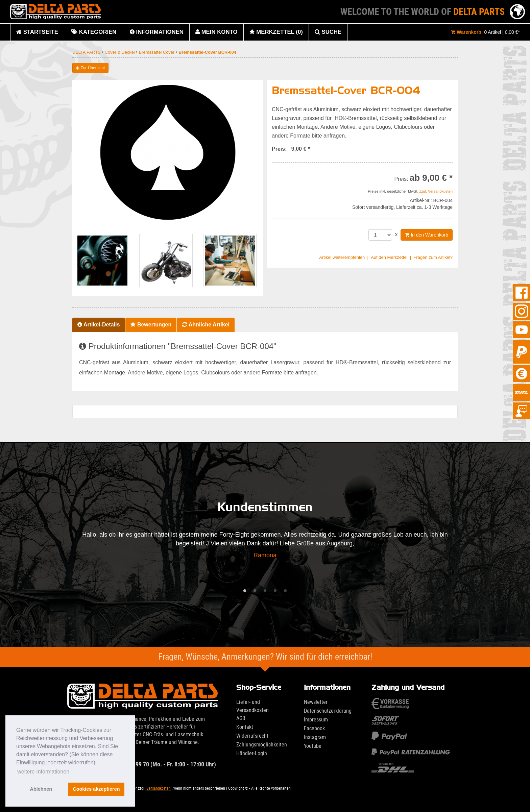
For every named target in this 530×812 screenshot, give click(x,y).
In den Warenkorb (427, 235)
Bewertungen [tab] (151, 325)
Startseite (37, 32)
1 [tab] (245, 591)
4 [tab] (275, 591)
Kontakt (245, 727)
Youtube (313, 746)
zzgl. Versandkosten (436, 191)
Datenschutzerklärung (328, 711)
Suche (328, 32)
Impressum (316, 720)
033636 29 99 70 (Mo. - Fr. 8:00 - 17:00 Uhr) (142, 764)
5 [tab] (285, 591)
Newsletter (316, 702)
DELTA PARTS (87, 52)
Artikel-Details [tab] (99, 325)
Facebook (314, 728)
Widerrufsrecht (252, 736)
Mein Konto (216, 32)
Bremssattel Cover (157, 52)
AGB (241, 718)
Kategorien (94, 35)
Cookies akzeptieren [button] (96, 789)
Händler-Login (252, 753)
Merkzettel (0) (276, 32)
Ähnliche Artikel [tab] (206, 325)
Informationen (157, 32)
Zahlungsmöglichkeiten (262, 745)
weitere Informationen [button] (43, 772)
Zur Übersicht (90, 68)
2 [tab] (255, 591)
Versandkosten (159, 788)
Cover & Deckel (120, 52)
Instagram (315, 737)
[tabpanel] (265, 547)
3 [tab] (265, 591)
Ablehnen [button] (41, 789)
